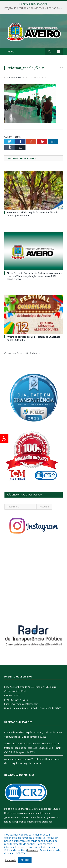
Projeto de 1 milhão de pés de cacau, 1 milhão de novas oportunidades (34, 8)
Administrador (17, 77)
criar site (25, 809)
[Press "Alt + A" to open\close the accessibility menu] (4, 438)
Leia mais (32, 850)
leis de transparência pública (19, 822)
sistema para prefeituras (47, 809)
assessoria (28, 813)
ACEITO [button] (25, 860)
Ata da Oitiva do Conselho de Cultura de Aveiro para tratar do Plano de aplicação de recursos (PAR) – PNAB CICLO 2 (34, 276)
